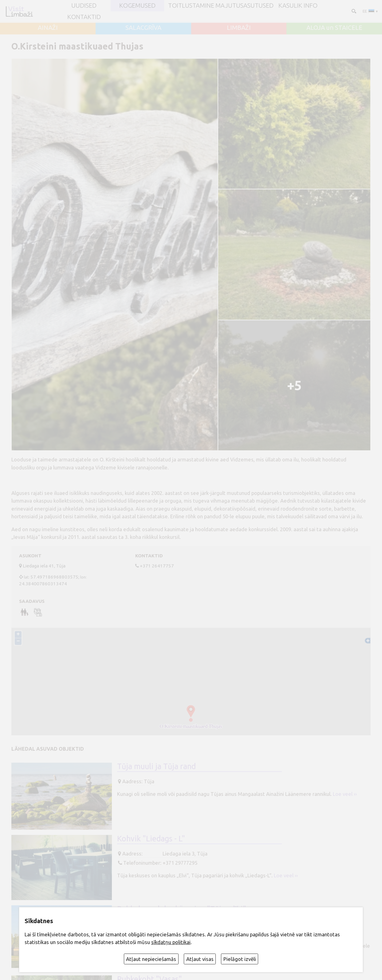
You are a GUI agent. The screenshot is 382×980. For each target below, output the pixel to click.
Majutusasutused (244, 6)
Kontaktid (84, 17)
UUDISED (84, 6)
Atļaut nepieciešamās (151, 959)
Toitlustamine (191, 6)
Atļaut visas (200, 959)
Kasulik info (298, 6)
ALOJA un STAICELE (334, 28)
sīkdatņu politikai (171, 942)
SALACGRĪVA (143, 28)
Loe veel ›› (345, 794)
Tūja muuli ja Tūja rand (156, 766)
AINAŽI (48, 28)
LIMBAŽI (239, 28)
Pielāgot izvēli (240, 959)
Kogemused (137, 6)
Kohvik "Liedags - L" (151, 839)
